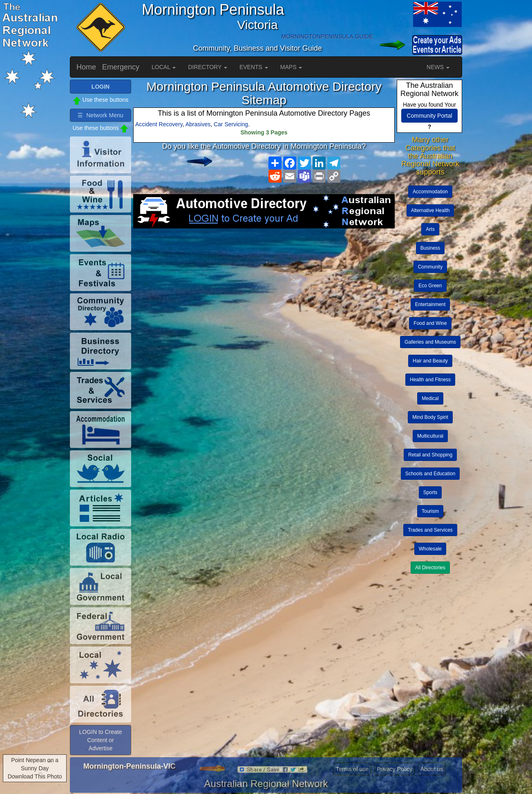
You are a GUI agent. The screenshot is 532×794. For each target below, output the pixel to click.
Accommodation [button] (430, 192)
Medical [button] (430, 398)
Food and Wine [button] (430, 323)
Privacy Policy (395, 769)
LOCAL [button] (164, 67)
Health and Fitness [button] (430, 380)
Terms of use (352, 769)
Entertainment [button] (430, 304)
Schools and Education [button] (430, 474)
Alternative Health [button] (430, 210)
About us (432, 769)
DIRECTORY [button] (208, 67)
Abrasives (198, 124)
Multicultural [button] (430, 436)
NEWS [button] (438, 67)
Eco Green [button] (430, 286)
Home (86, 67)
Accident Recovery (159, 124)
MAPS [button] (291, 67)
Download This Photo (35, 776)
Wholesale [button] (430, 549)
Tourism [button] (430, 511)
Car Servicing (231, 124)
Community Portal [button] (429, 116)
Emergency (121, 67)
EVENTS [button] (254, 67)
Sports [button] (430, 492)
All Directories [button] (430, 568)
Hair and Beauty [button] (430, 361)
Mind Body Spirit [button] (430, 417)
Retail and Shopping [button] (430, 455)
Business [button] (430, 248)
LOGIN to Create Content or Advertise (100, 740)
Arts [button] (430, 229)
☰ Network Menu (100, 115)
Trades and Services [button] (430, 530)
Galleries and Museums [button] (430, 342)
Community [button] (430, 267)
